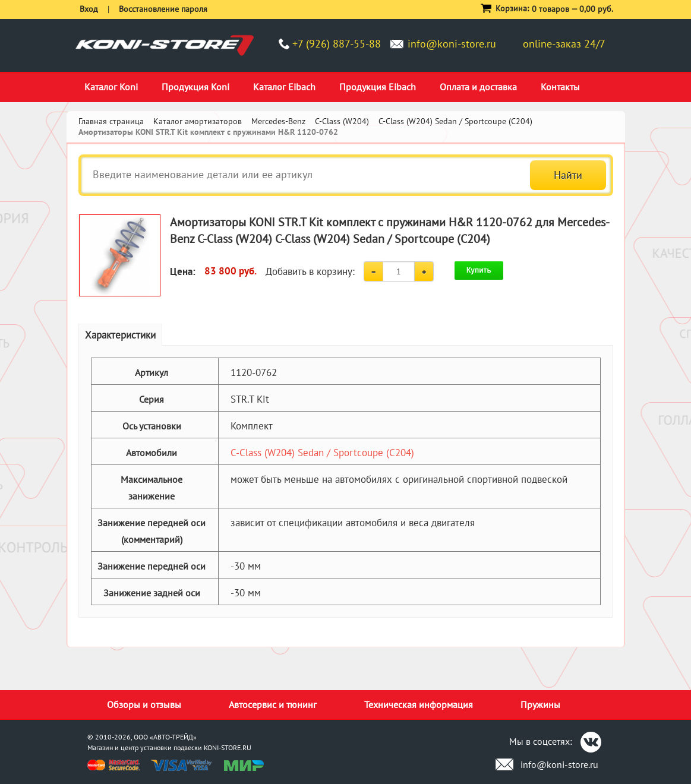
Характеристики (120, 335)
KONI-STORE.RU (228, 747)
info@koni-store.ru (452, 44)
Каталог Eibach (284, 87)
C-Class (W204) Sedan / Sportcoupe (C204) (322, 453)
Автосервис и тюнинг (273, 704)
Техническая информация (419, 704)
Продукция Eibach (378, 87)
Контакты (560, 87)
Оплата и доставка (478, 87)
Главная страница (111, 121)
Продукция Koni (195, 87)
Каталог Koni (111, 87)
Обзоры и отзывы (144, 704)
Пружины (540, 704)
